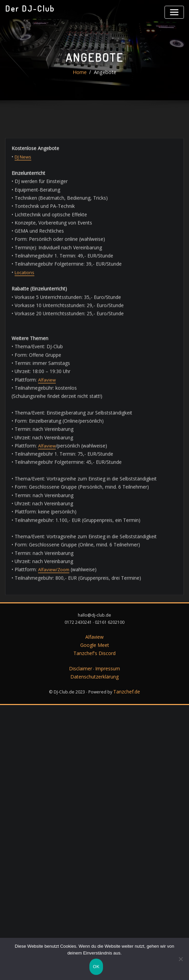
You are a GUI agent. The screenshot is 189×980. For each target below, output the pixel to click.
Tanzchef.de (127, 657)
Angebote (104, 83)
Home (81, 83)
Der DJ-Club (27, 8)
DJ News (23, 298)
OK (96, 968)
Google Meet (95, 614)
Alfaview (44, 507)
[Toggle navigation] (176, 11)
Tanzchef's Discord (95, 622)
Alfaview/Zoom (51, 685)
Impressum (107, 636)
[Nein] (181, 960)
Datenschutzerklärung (94, 643)
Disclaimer (82, 636)
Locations (24, 406)
